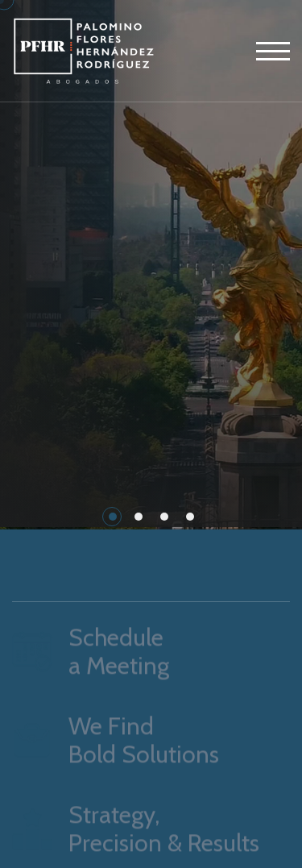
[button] (113, 517)
